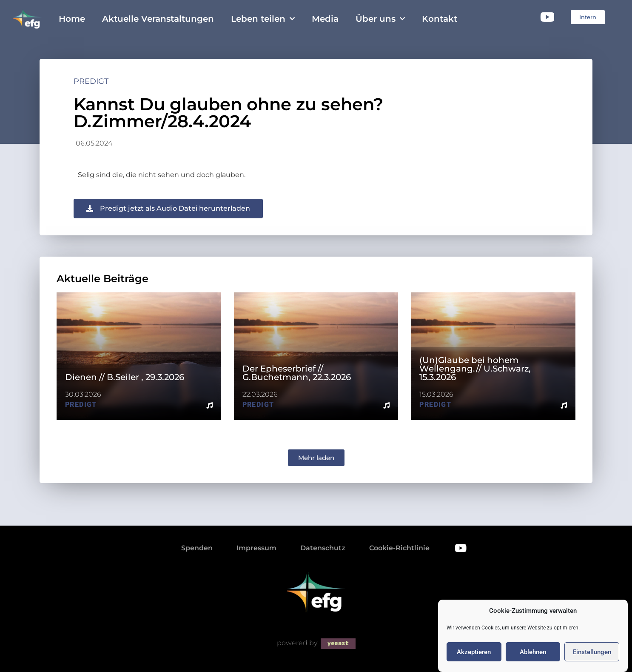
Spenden (197, 548)
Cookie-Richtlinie (399, 548)
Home (72, 19)
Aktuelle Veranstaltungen (158, 19)
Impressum (256, 548)
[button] (316, 458)
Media (325, 19)
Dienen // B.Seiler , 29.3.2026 (125, 377)
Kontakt (440, 19)
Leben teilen (263, 19)
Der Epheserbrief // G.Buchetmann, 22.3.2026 (297, 373)
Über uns (380, 19)
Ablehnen (533, 658)
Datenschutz (323, 548)
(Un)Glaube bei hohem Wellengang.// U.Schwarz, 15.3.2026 (475, 369)
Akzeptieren (474, 658)
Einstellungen (592, 658)
